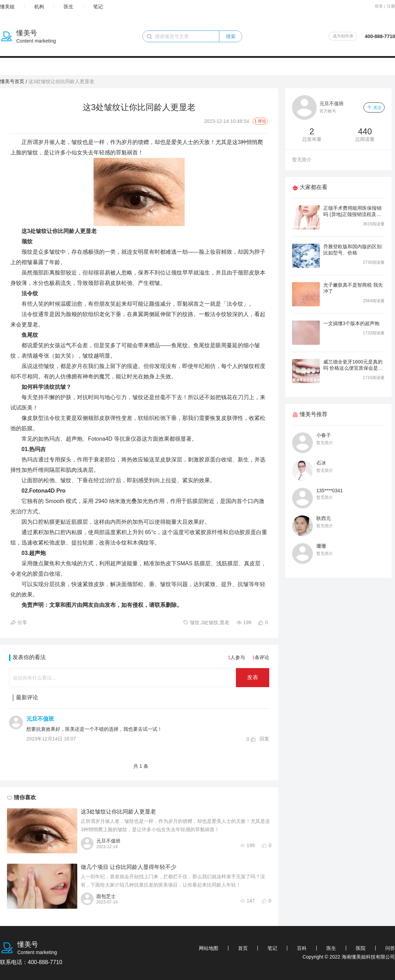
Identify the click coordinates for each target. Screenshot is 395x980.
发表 (253, 677)
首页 (243, 948)
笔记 (98, 7)
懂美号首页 (12, 81)
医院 (361, 948)
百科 (302, 948)
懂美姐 (7, 7)
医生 (69, 7)
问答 (390, 948)
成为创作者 (343, 36)
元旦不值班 (40, 719)
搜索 (231, 36)
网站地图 (209, 948)
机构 (39, 7)
